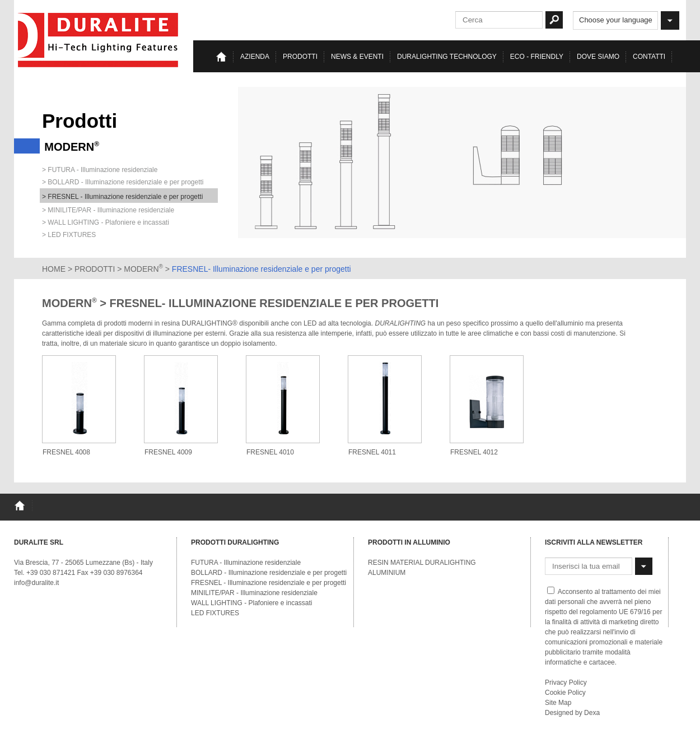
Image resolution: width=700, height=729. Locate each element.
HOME (54, 269)
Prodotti (300, 57)
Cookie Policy (565, 693)
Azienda (255, 57)
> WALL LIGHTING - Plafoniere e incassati (106, 222)
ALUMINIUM (387, 573)
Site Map (558, 703)
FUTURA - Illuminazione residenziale (246, 563)
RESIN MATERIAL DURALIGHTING (422, 563)
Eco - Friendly (537, 57)
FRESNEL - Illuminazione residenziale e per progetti (269, 583)
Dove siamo (598, 57)
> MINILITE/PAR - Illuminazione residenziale (108, 210)
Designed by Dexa (572, 713)
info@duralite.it (36, 583)
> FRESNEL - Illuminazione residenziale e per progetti (122, 197)
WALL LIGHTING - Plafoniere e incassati (252, 603)
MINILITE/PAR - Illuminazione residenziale (254, 593)
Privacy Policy (566, 682)
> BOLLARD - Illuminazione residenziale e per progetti (123, 182)
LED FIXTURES (215, 613)
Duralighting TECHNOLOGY (447, 57)
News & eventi (357, 57)
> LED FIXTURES (69, 235)
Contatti (649, 57)
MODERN (143, 269)
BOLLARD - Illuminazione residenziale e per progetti (269, 573)
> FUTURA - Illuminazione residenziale (100, 170)
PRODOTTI (95, 269)
